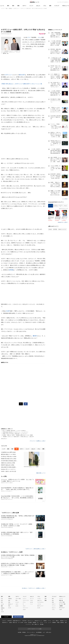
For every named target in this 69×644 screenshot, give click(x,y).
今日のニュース (65, 6)
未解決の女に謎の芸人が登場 (8, 463)
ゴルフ (17, 604)
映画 (9, 600)
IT (23, 604)
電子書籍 (42, 624)
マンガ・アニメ (26, 600)
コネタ (31, 600)
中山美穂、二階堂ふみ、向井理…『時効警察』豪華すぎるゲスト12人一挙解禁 (17, 435)
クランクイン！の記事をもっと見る (38, 441)
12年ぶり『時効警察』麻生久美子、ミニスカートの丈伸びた (14, 431)
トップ (4, 449)
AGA (33, 624)
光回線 (10, 622)
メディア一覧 (62, 602)
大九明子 (8, 311)
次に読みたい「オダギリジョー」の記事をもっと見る (34, 588)
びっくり (32, 599)
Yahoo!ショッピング (62, 229)
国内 (8, 6)
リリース (61, 599)
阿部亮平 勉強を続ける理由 (8, 465)
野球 (16, 600)
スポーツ (24, 6)
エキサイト (66, 2)
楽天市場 (55, 229)
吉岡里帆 (11, 270)
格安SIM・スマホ (64, 621)
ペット (31, 604)
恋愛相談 (34, 622)
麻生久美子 (22, 75)
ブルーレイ (51, 206)
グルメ (24, 606)
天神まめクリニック (38, 621)
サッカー (17, 602)
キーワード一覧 (62, 604)
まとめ (2, 604)
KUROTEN (10, 621)
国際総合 (3, 608)
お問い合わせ (49, 632)
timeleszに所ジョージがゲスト (8, 469)
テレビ (40, 37)
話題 (46, 600)
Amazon (50, 229)
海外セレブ (10, 604)
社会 (2, 599)
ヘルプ (60, 610)
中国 (2, 610)
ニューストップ (60, 2)
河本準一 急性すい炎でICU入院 (9, 471)
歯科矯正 (62, 622)
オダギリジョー (8, 75)
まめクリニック (30, 621)
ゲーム (24, 602)
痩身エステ (37, 624)
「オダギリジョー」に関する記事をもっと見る (35, 549)
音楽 (9, 602)
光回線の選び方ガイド (17, 621)
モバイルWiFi (21, 622)
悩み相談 (30, 622)
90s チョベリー (40, 606)
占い (38, 622)
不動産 (58, 622)
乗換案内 (54, 622)
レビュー (25, 599)
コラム (45, 6)
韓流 (9, 606)
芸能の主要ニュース (41, 473)
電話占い (57, 621)
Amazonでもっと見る (62, 222)
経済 (2, 600)
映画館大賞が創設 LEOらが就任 (9, 459)
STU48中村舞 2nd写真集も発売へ (9, 461)
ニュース (2, 6)
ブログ (53, 621)
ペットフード (28, 624)
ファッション (25, 608)
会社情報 (20, 632)
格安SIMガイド (5, 622)
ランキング (57, 6)
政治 (2, 602)
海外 (13, 6)
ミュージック (61, 206)
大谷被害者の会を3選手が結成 (8, 452)
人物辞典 (61, 606)
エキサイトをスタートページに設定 (34, 629)
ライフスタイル (40, 602)
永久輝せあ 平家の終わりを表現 (9, 457)
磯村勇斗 (35, 336)
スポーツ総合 (18, 599)
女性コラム (40, 600)
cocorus (26, 622)
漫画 (50, 6)
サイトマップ (62, 608)
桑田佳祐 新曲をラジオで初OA (8, 454)
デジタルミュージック (56, 206)
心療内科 (45, 621)
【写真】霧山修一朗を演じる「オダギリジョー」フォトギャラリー (15, 432)
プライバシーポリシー (31, 632)
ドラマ (29, 37)
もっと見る (65, 199)
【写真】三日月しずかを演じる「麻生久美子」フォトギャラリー (15, 434)
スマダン (39, 599)
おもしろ (38, 6)
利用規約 (24, 632)
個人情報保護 (39, 632)
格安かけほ (15, 622)
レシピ (46, 622)
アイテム (49, 621)
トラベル (39, 604)
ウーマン (42, 622)
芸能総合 (10, 599)
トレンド (31, 6)
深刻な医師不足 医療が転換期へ (9, 467)
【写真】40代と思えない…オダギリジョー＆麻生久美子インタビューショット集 (22, 84)
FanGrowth (24, 621)
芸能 (18, 6)
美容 (66, 622)
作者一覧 (61, 600)
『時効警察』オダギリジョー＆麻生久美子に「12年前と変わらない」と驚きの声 (18, 437)
